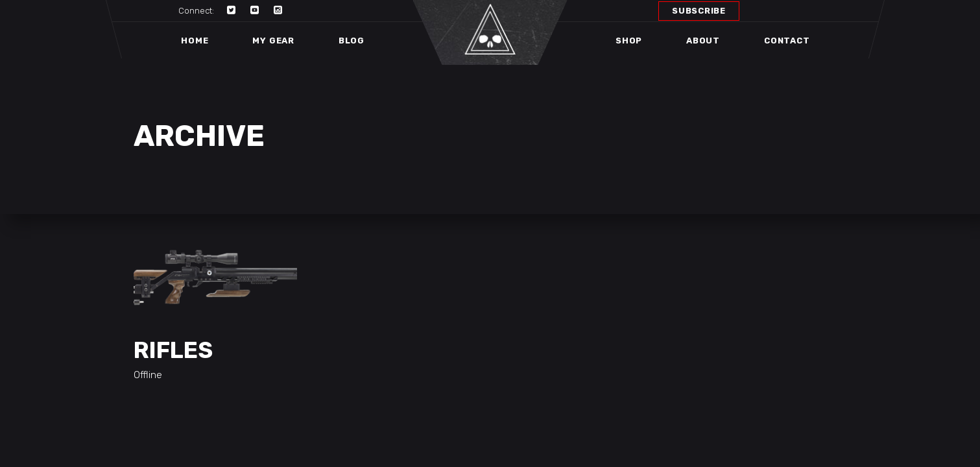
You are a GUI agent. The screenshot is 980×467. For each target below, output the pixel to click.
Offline (148, 375)
